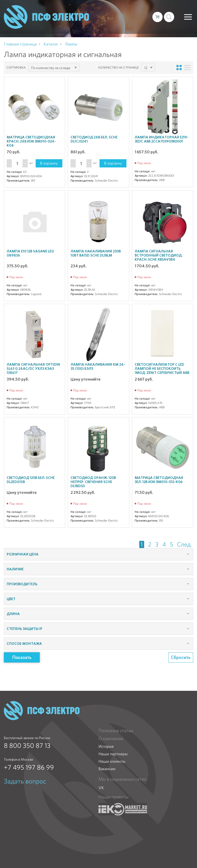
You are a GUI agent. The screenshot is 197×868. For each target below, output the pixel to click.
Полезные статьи (116, 731)
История (106, 746)
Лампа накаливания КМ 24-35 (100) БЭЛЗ (98, 366)
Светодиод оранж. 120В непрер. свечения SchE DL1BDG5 (93, 482)
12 (146, 68)
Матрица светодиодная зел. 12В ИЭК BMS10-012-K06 (159, 480)
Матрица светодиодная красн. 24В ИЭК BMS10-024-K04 (31, 141)
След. (184, 544)
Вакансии (107, 769)
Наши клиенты (112, 761)
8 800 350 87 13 (27, 746)
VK (101, 788)
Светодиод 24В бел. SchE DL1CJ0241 (94, 139)
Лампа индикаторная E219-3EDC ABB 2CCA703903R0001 (162, 139)
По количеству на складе (51, 68)
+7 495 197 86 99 (29, 767)
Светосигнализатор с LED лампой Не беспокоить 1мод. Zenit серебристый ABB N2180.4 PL (162, 371)
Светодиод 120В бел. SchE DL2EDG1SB (31, 480)
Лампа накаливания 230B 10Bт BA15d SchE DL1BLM (96, 253)
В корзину (49, 163)
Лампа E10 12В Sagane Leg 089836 (30, 253)
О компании (111, 739)
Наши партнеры (113, 754)
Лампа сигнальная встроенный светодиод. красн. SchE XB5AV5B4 (159, 255)
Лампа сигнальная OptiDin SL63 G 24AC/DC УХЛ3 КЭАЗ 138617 (33, 369)
